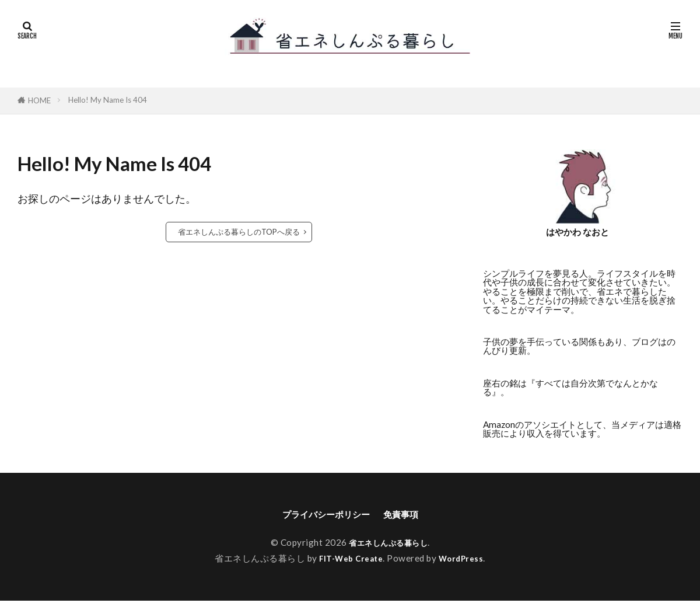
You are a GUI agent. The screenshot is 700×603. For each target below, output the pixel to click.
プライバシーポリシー (323, 515)
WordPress (465, 560)
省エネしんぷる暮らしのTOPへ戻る (239, 232)
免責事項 (409, 515)
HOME (39, 100)
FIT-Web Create (349, 560)
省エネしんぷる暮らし (388, 544)
